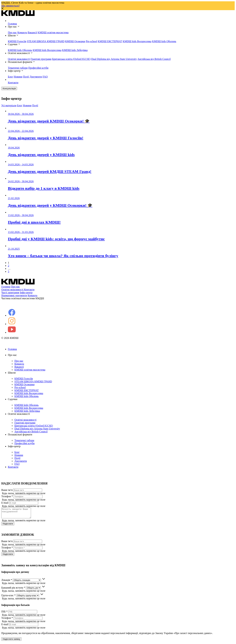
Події (26, 77)
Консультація (9, 88)
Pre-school (91, 41)
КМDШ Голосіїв (17, 41)
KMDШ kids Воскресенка (137, 41)
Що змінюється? (10, 6)
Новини (18, 77)
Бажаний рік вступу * (13, 590)
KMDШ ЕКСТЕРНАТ (110, 41)
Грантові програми (41, 59)
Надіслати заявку (11, 641)
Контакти (13, 83)
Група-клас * (8, 597)
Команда (22, 32)
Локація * (7, 582)
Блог (10, 77)
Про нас (12, 32)
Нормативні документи (14, 295)
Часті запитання (10, 292)
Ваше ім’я (7, 490)
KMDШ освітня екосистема (53, 32)
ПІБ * (4, 613)
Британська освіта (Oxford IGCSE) (71, 59)
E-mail (5, 503)
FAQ (45, 77)
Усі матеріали (9, 105)
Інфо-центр (26, 292)
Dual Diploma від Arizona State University (114, 59)
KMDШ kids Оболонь (164, 41)
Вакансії (32, 32)
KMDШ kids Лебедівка (75, 50)
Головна (12, 24)
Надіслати (8, 526)
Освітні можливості (19, 59)
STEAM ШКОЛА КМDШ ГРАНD (46, 41)
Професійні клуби (38, 68)
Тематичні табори (18, 68)
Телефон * (7, 496)
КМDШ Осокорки (75, 41)
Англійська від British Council (154, 59)
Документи (36, 77)
